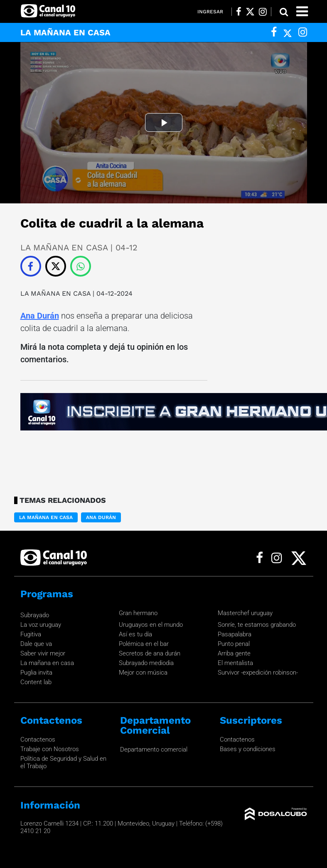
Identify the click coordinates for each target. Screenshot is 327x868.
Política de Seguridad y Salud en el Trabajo (63, 762)
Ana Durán (40, 316)
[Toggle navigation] (302, 11)
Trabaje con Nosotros (50, 749)
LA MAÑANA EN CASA (55, 293)
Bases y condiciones (248, 749)
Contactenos (38, 739)
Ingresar (210, 12)
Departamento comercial (154, 749)
